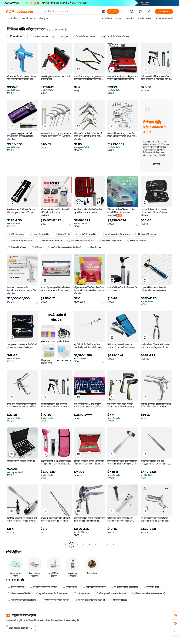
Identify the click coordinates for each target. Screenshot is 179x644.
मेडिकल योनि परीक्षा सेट (17, 247)
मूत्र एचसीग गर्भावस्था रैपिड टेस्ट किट (124, 587)
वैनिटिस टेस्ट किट (70, 587)
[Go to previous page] (66, 545)
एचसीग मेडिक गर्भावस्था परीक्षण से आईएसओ (64, 247)
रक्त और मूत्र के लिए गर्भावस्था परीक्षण (116, 234)
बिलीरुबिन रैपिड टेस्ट (119, 600)
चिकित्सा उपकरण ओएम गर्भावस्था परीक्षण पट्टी (148, 594)
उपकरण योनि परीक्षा (16, 587)
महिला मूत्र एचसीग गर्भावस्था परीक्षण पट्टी (111, 594)
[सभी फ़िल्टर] (16, 37)
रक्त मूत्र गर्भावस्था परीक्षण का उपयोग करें (90, 600)
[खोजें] (113, 11)
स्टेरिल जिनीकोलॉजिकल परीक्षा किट (80, 241)
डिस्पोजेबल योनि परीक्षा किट (146, 234)
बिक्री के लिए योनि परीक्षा (137, 241)
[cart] (141, 12)
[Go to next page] (113, 545)
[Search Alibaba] (71, 11)
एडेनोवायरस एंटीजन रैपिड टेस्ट (19, 594)
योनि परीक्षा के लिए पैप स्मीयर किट (21, 241)
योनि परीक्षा (37, 247)
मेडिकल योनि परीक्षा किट (39, 234)
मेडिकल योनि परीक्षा (63, 234)
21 (107, 545)
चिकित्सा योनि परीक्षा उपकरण (110, 241)
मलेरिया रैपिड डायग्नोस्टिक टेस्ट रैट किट (22, 600)
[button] (104, 11)
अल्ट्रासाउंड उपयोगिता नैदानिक (94, 587)
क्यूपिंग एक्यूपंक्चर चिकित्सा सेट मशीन (55, 600)
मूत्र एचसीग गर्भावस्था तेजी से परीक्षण (44, 587)
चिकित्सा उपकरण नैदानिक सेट (50, 241)
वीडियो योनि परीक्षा (151, 587)
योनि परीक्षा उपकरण (16, 234)
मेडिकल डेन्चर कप (94, 247)
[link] (175, 616)
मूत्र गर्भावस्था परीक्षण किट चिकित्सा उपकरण (52, 594)
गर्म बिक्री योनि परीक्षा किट (86, 234)
